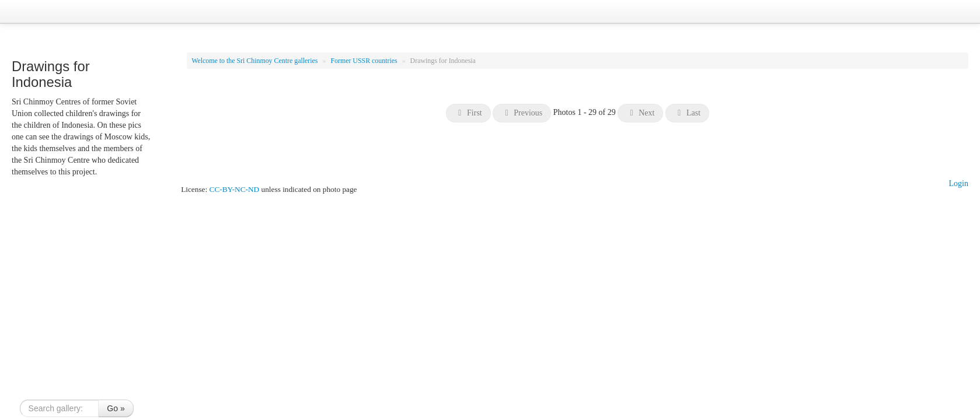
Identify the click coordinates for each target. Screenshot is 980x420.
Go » (116, 408)
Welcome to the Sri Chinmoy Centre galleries (255, 61)
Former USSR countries (365, 61)
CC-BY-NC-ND (235, 189)
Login (959, 183)
